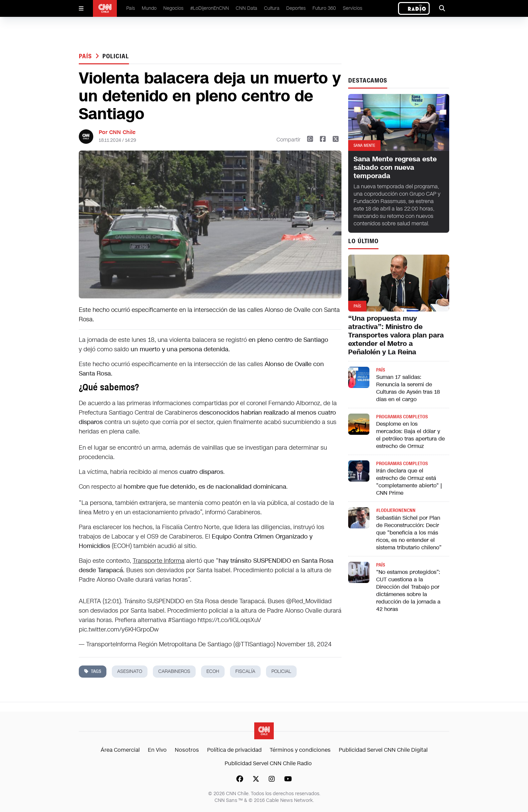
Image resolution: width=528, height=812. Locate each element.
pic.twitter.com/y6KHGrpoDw (119, 629)
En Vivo (157, 750)
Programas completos (402, 417)
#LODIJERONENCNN (396, 510)
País (131, 8)
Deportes (296, 8)
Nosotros (187, 750)
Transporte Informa (159, 561)
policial (115, 56)
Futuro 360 (324, 8)
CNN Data (246, 8)
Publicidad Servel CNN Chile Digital (383, 750)
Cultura (272, 8)
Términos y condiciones (300, 750)
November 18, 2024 (304, 644)
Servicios (353, 8)
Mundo (149, 8)
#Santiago (182, 620)
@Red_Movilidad (309, 601)
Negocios (173, 8)
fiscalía (245, 671)
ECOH (213, 671)
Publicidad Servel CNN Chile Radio (268, 763)
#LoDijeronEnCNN (210, 8)
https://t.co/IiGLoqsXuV (229, 620)
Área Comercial (120, 750)
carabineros (174, 671)
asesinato (130, 671)
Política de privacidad (234, 750)
